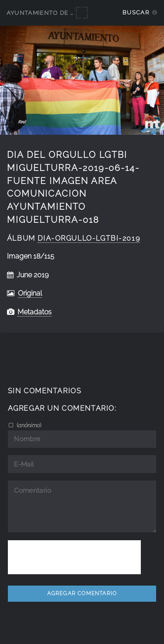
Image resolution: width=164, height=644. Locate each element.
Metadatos (35, 312)
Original (30, 293)
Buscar (136, 12)
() (28, 425)
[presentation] (74, 557)
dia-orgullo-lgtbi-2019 (89, 238)
